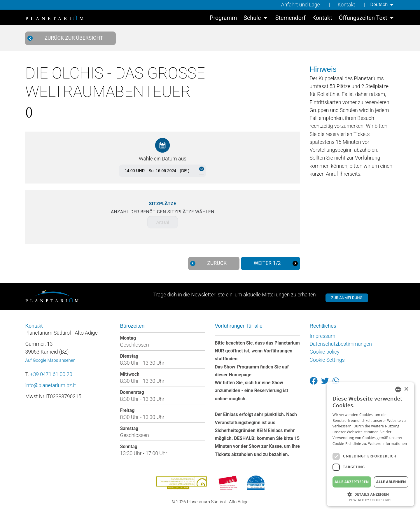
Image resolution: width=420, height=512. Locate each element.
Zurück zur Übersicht (68, 38)
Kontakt (344, 5)
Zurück (211, 263)
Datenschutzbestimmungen (341, 344)
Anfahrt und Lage (299, 5)
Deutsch (378, 5)
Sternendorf (290, 19)
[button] (370, 494)
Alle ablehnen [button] (391, 482)
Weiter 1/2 (273, 263)
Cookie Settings (327, 360)
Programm (223, 19)
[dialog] (370, 444)
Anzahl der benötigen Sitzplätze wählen (163, 208)
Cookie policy (325, 352)
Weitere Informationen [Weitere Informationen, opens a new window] (388, 444)
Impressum (323, 336)
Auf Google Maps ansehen (50, 360)
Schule (252, 19)
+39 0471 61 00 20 (51, 374)
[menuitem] (382, 5)
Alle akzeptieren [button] (352, 482)
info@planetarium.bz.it (50, 385)
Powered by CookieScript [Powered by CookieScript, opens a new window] (371, 500)
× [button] (406, 389)
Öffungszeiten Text (363, 19)
